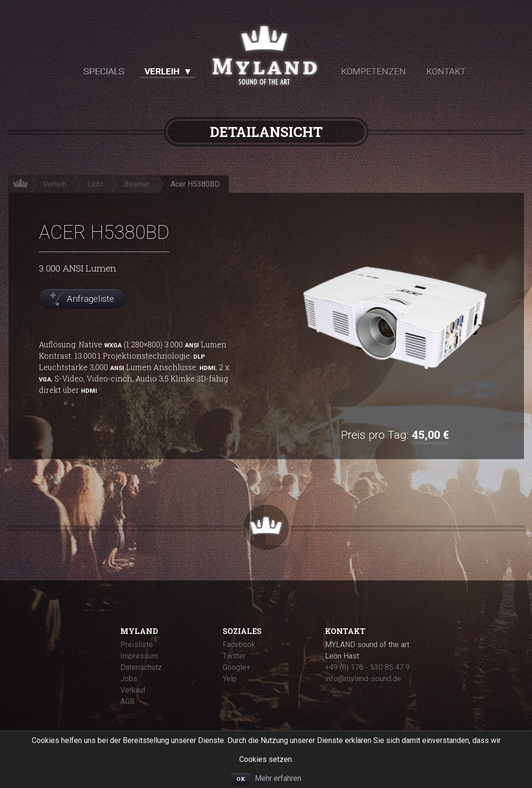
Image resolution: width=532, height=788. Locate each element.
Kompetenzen (374, 71)
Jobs (129, 679)
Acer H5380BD (195, 184)
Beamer (137, 184)
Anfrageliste (90, 299)
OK (241, 779)
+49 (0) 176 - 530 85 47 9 (367, 667)
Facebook (239, 645)
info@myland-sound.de (363, 679)
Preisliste (137, 645)
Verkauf (133, 690)
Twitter (234, 656)
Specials (104, 71)
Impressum (139, 656)
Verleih (162, 71)
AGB (127, 702)
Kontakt (446, 71)
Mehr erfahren (278, 778)
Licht (95, 184)
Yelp (230, 679)
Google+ (237, 667)
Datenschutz (141, 667)
